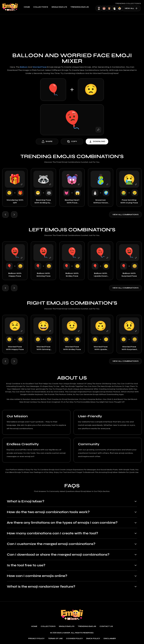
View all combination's (125, 215)
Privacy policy (36, 639)
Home (27, 7)
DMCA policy (93, 639)
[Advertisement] (72, 31)
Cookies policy (74, 639)
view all (131, 8)
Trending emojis (80, 7)
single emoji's (59, 7)
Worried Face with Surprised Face (129, 348)
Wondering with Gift (15, 201)
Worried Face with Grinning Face (43, 348)
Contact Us (106, 626)
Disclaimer (110, 639)
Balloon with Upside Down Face (101, 275)
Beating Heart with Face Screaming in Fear (72, 201)
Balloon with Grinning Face (43, 275)
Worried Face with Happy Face (15, 348)
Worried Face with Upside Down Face (101, 348)
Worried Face (39, 67)
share (47, 141)
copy (72, 141)
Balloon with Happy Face (15, 275)
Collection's (41, 7)
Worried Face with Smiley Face (72, 348)
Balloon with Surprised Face (129, 275)
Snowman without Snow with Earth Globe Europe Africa (101, 201)
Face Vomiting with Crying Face (129, 201)
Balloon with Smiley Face (72, 275)
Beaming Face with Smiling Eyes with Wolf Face (43, 201)
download (97, 141)
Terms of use (55, 639)
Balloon (24, 67)
